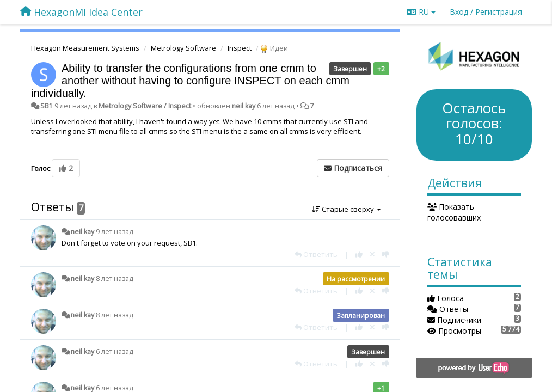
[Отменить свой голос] (372, 254)
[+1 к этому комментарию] (359, 254)
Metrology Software (183, 48)
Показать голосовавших (454, 212)
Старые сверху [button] (346, 209)
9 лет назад (115, 232)
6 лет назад (115, 351)
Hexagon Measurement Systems (85, 48)
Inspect (240, 48)
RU (421, 12)
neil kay (244, 106)
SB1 (47, 106)
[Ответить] (316, 254)
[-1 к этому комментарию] (386, 254)
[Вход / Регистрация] (486, 12)
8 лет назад (115, 278)
